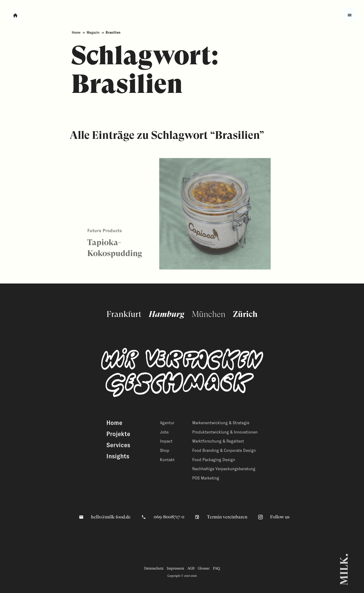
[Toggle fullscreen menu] (350, 15)
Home (76, 33)
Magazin (93, 33)
